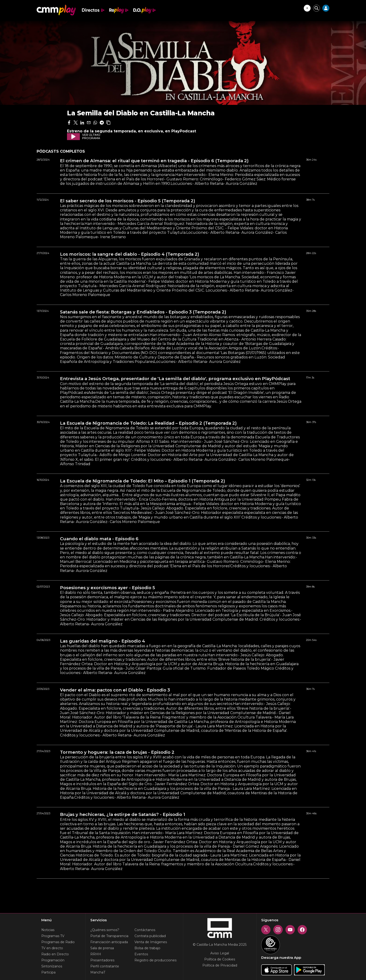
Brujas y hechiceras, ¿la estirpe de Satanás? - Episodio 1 (123, 815)
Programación (53, 960)
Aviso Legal (220, 953)
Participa (48, 972)
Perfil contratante (105, 966)
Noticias (48, 930)
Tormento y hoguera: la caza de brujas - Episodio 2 (117, 752)
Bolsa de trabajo (147, 948)
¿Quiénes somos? (105, 930)
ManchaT (98, 972)
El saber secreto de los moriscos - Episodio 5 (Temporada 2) (128, 201)
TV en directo (52, 948)
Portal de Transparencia (109, 936)
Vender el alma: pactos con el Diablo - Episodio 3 (115, 690)
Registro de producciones (155, 960)
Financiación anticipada (109, 942)
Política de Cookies (220, 959)
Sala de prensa (102, 948)
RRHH (96, 954)
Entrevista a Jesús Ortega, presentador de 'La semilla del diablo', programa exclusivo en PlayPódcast (175, 379)
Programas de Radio (58, 942)
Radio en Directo (55, 954)
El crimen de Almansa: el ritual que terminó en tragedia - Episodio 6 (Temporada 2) (154, 161)
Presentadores (102, 960)
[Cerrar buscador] (317, 8)
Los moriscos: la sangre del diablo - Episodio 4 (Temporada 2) (130, 254)
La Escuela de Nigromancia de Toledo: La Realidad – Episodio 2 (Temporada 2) (148, 423)
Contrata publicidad (150, 936)
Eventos (141, 954)
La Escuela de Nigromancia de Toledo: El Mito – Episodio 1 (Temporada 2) (143, 481)
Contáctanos (145, 930)
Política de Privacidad (220, 965)
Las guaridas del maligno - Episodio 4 (102, 641)
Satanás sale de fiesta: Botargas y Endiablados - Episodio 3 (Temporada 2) (143, 312)
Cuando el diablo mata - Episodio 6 (99, 539)
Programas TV (53, 936)
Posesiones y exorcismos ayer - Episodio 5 (107, 588)
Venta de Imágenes (151, 942)
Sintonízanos (52, 966)
